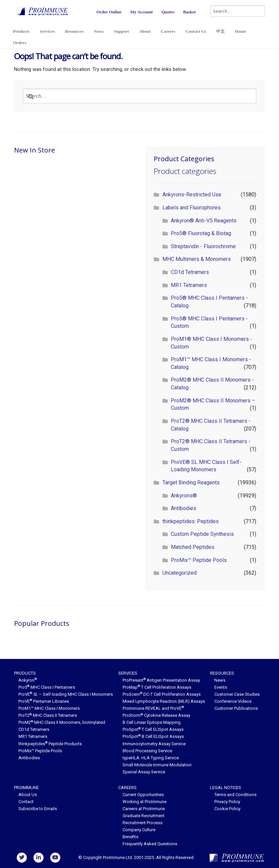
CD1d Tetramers (190, 272)
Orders (20, 43)
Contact (26, 802)
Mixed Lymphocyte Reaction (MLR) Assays (164, 701)
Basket (190, 12)
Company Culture (139, 830)
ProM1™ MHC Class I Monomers (49, 708)
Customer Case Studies (237, 694)
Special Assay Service (144, 772)
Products (21, 31)
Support (122, 31)
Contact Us (196, 31)
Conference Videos (233, 701)
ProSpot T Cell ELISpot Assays (153, 729)
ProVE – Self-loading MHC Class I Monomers (66, 694)
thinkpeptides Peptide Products (50, 744)
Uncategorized (180, 573)
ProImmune (26, 788)
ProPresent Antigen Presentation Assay (161, 680)
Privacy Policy (227, 802)
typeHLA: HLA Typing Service (151, 758)
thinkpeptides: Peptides (191, 521)
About (145, 31)
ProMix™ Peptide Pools (199, 560)
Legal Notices (226, 788)
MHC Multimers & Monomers (197, 259)
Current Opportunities (143, 795)
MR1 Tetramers (189, 285)
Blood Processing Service (147, 751)
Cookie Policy (227, 809)
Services (47, 31)
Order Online (109, 12)
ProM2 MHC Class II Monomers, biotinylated (62, 722)
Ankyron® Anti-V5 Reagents (204, 221)
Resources (74, 31)
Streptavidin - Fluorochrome (203, 246)
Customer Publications (236, 708)
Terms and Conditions (235, 795)
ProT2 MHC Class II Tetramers (48, 715)
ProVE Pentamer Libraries (44, 701)
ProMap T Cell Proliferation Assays (157, 687)
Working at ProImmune (145, 802)
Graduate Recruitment (144, 816)
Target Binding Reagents (191, 483)
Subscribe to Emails (38, 809)
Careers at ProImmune (144, 809)
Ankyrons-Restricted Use (192, 195)
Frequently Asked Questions (150, 844)
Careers (168, 31)
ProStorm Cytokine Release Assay (156, 715)
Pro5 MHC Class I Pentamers (47, 687)
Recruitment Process (143, 823)
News (99, 31)
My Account (142, 12)
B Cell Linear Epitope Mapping (152, 722)
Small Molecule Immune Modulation (157, 765)
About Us (28, 795)
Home (240, 31)
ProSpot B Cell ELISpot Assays (153, 736)
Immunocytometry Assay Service (154, 744)
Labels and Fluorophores (192, 208)
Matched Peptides (193, 547)
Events (221, 687)
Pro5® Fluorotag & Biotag (201, 233)
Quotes (168, 12)
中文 (220, 31)
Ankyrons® (184, 496)
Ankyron (28, 680)
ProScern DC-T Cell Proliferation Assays (162, 694)
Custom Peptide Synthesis (202, 534)
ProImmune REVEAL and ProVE (153, 708)
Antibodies (184, 508)
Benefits (130, 837)
